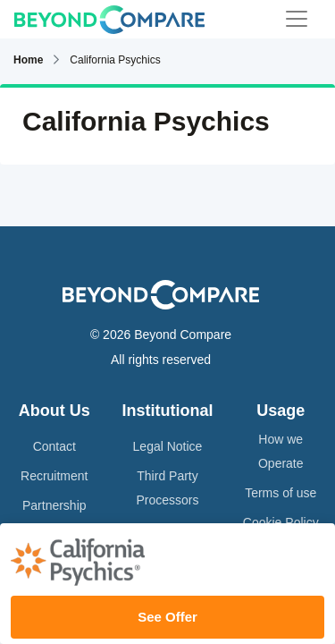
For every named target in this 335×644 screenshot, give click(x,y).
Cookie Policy (281, 522)
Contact (54, 446)
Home (28, 60)
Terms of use (281, 493)
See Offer (167, 617)
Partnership (54, 505)
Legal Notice (168, 446)
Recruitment (54, 476)
